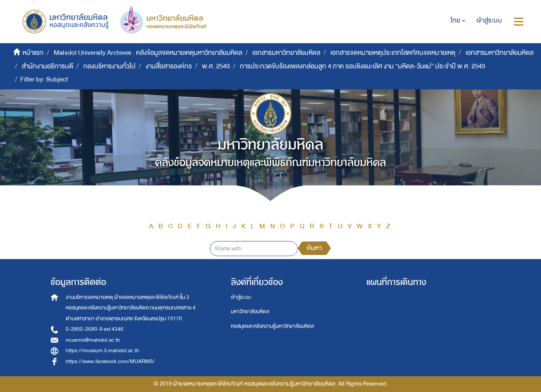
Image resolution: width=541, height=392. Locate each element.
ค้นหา (314, 248)
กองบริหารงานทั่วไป (109, 66)
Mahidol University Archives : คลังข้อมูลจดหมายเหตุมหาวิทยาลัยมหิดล (148, 53)
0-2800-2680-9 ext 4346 (95, 329)
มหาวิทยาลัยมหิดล (250, 311)
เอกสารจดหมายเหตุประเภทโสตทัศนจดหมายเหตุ (393, 53)
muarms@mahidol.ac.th (93, 340)
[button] (458, 21)
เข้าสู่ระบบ (241, 297)
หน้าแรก (33, 53)
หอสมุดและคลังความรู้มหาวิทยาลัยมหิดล (272, 326)
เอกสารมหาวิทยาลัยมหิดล (286, 53)
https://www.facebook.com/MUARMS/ (110, 361)
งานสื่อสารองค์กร (169, 66)
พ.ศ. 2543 (216, 66)
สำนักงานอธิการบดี (47, 66)
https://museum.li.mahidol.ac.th (102, 351)
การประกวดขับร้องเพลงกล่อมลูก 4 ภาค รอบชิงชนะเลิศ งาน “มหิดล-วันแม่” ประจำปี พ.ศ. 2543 (362, 66)
